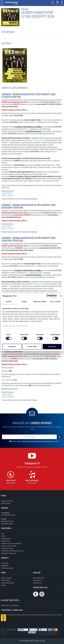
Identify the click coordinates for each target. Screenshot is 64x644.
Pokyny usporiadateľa (8, 583)
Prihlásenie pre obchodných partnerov (13, 551)
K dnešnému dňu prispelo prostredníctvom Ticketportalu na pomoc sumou (35, 615)
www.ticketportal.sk (38, 140)
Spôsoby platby (6, 503)
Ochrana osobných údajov (9, 546)
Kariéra (3, 536)
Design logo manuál (7, 548)
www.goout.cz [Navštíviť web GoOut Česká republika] (37, 583)
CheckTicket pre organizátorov (10, 605)
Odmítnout (12, 347)
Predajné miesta (6, 538)
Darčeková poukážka (7, 568)
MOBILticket (5, 566)
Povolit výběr (32, 347)
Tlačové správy (6, 580)
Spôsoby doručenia (7, 501)
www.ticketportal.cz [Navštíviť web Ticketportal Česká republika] (39, 578)
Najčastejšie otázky (7, 524)
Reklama (4, 585)
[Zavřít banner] (61, 296)
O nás (3, 533)
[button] (57, 3)
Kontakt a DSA (5, 541)
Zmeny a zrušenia (6, 578)
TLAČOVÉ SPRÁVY (7, 193)
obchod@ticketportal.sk (8, 515)
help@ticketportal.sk (7, 521)
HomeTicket (5, 563)
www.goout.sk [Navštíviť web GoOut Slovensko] (37, 580)
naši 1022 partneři (13, 312)
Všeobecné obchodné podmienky (11, 543)
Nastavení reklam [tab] (40, 302)
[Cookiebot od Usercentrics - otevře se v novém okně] (48, 296)
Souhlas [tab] (9, 302)
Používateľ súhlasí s (35, 441)
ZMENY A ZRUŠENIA (8, 195)
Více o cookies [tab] (55, 302)
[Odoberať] (59, 437)
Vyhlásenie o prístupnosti (9, 553)
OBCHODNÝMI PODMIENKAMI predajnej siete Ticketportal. (37, 441)
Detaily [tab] (24, 302)
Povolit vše (52, 347)
